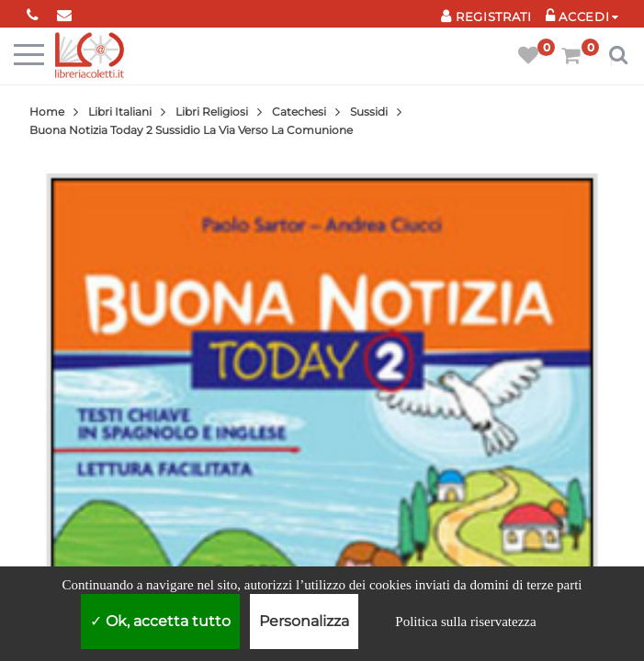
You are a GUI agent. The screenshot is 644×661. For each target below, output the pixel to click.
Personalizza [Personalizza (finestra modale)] (304, 621)
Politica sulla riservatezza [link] (465, 622)
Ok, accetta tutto (160, 621)
